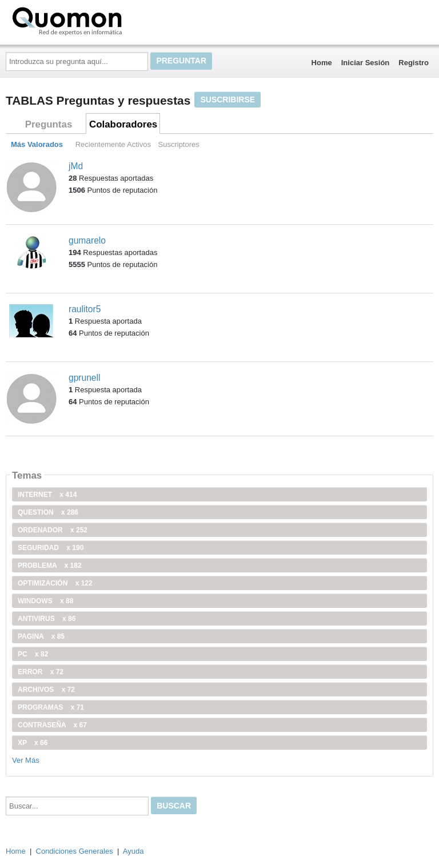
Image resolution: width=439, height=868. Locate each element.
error (41, 672)
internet (47, 495)
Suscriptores (179, 144)
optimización (55, 583)
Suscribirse (228, 99)
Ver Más (26, 760)
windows (45, 601)
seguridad (51, 548)
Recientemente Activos (113, 144)
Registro (414, 63)
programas (51, 707)
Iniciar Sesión (366, 63)
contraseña (52, 725)
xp (33, 743)
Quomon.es (103, 20)
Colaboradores (123, 124)
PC (33, 654)
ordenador (53, 530)
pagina (41, 636)
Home (322, 63)
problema (50, 566)
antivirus (47, 619)
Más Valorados (37, 144)
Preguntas (49, 124)
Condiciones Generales (75, 851)
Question (48, 512)
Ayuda (133, 851)
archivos (46, 690)
